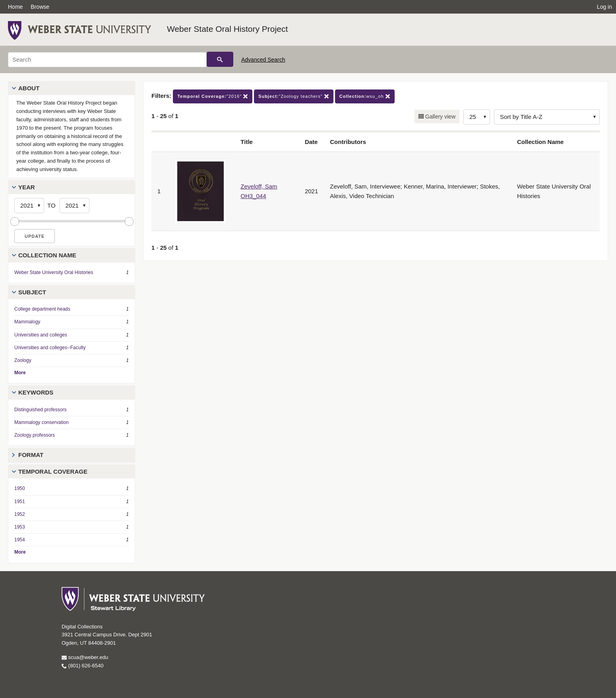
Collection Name (47, 255)
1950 (20, 488)
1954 (20, 540)
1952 (20, 514)
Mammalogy (27, 322)
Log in (604, 7)
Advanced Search (263, 60)
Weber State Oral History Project (227, 29)
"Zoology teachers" (294, 96)
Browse (40, 7)
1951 (20, 502)
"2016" (213, 96)
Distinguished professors (40, 410)
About (29, 88)
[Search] (107, 60)
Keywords (36, 392)
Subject (32, 292)
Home (15, 7)
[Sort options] (547, 117)
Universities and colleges (41, 335)
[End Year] (75, 206)
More (20, 373)
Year (27, 187)
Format (31, 455)
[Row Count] (477, 117)
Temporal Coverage (53, 471)
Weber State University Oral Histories (54, 272)
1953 (20, 527)
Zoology (23, 360)
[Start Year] (29, 206)
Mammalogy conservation (42, 422)
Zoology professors (35, 435)
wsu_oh (365, 96)
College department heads (42, 309)
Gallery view (440, 117)
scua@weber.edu (85, 657)
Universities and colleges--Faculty (50, 348)
